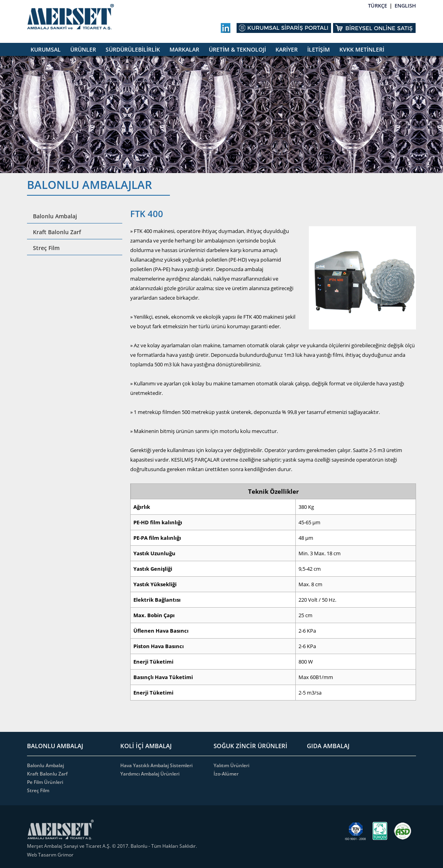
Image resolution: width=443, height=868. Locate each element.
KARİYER (287, 49)
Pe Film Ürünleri (45, 782)
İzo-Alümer (226, 774)
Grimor (65, 855)
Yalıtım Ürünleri (231, 765)
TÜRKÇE (378, 6)
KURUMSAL (46, 49)
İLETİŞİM (319, 49)
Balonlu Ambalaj (55, 216)
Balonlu (139, 846)
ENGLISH (405, 6)
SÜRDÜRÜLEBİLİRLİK (133, 49)
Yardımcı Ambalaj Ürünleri (150, 774)
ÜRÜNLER (83, 49)
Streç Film (46, 248)
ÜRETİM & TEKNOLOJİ (237, 49)
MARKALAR (184, 49)
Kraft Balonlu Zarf (57, 232)
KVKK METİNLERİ (362, 49)
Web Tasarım (42, 855)
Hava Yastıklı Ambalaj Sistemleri (156, 765)
